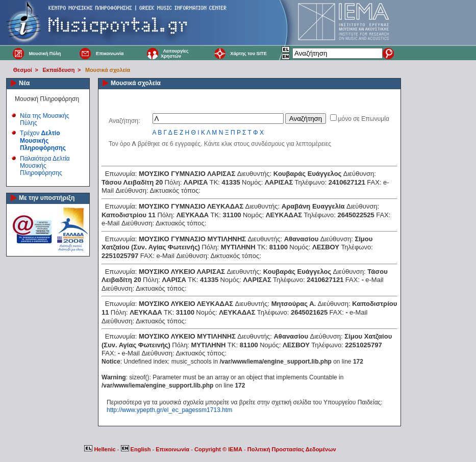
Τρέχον (43, 140)
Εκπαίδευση (59, 70)
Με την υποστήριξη (47, 198)
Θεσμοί (23, 70)
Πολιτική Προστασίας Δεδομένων (292, 449)
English (137, 449)
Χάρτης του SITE (248, 54)
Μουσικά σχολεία (108, 70)
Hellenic (101, 449)
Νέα (24, 83)
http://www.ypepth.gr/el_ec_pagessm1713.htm (169, 410)
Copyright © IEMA (218, 449)
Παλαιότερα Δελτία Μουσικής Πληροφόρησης (45, 166)
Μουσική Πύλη (45, 54)
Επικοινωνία (110, 54)
